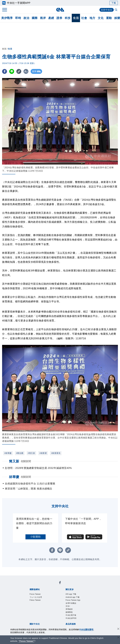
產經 (51, 18)
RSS (34, 619)
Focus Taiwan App (71, 593)
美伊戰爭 (7, 18)
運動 (109, 18)
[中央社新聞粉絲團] (25, 578)
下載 (114, 3)
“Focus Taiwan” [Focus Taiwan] (27, 641)
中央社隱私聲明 (86, 630)
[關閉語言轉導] (118, 638)
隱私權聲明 (38, 608)
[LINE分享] (12, 71)
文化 (101, 18)
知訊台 (85, 615)
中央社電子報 (62, 596)
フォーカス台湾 (49, 585)
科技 (68, 18)
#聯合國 (20, 453)
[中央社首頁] (60, 10)
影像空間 (50, 615)
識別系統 (40, 604)
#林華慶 (8, 453)
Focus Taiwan (32, 585)
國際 (35, 18)
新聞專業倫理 (78, 604)
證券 (59, 18)
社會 (84, 18)
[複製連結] (19, 71)
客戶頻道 (40, 615)
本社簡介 (29, 604)
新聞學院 (49, 596)
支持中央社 (107, 10)
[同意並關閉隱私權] (118, 629)
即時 (18, 18)
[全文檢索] (116, 10)
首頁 (4, 49)
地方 (92, 18)
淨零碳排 (38, 596)
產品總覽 (29, 615)
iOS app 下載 (32, 593)
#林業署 (43, 453)
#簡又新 (31, 453)
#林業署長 (56, 453)
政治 (26, 18)
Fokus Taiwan (66, 585)
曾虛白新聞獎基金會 (36, 627)
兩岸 (43, 18)
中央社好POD (78, 596)
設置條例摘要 (63, 604)
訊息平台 (60, 615)
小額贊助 (36, 537)
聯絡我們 (50, 608)
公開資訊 (50, 604)
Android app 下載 (50, 593)
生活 (76, 18)
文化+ (30, 596)
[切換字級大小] (26, 71)
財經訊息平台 (73, 615)
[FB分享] (5, 71)
